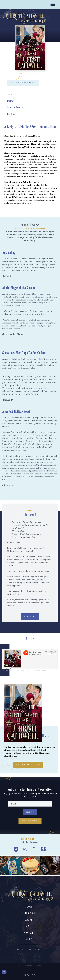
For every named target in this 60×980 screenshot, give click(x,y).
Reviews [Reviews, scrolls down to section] (11, 101)
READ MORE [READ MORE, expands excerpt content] (30, 617)
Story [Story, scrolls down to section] (9, 94)
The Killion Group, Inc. (8, 671)
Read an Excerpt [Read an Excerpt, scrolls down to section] (15, 108)
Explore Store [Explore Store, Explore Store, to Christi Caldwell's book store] (30, 821)
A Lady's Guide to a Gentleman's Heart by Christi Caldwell (30, 671)
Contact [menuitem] (29, 933)
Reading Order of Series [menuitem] (29, 950)
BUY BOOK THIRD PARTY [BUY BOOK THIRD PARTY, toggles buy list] (23, 83)
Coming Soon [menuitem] (29, 913)
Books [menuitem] (29, 907)
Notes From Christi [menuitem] (29, 945)
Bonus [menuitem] (29, 926)
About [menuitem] (29, 920)
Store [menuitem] (29, 939)
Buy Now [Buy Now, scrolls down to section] (11, 114)
